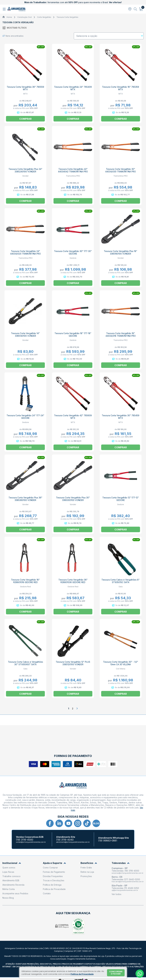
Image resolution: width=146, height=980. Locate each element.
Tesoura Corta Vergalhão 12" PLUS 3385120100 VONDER (73, 663)
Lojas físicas (8, 872)
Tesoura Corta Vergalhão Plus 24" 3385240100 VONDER (25, 170)
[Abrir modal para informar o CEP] (130, 9)
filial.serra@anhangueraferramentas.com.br (128, 882)
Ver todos (116, 894)
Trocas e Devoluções (54, 880)
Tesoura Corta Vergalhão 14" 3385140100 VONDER (25, 335)
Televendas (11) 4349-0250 (125, 888)
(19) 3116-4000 (25, 840)
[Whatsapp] (140, 974)
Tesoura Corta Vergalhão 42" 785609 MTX (73, 417)
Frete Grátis (86, 868)
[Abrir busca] (135, 9)
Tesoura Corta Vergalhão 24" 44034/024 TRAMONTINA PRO (25, 252)
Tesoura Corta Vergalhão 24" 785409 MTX (73, 88)
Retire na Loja (87, 872)
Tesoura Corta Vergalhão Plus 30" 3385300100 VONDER (73, 499)
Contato (47, 893)
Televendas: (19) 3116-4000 (125, 871)
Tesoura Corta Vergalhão (67, 17)
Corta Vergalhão (44, 17)
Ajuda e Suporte (54, 863)
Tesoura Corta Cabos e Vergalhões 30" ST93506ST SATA (25, 663)
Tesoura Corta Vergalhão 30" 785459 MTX (121, 417)
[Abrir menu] (5, 9)
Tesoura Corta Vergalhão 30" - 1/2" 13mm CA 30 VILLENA (121, 663)
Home (9, 17)
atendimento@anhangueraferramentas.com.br (73, 842)
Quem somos (9, 868)
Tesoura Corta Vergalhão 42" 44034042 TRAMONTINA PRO (73, 170)
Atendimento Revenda (13, 885)
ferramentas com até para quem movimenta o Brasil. (73, 2)
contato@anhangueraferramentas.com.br (31, 842)
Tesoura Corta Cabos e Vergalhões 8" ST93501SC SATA (121, 581)
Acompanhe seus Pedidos (15, 893)
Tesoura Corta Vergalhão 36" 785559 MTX (25, 88)
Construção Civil (25, 17)
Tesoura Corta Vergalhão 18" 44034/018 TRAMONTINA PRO (121, 335)
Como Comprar (50, 868)
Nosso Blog (8, 898)
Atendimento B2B (11, 880)
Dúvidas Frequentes (53, 876)
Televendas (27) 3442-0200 (126, 879)
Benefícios (89, 863)
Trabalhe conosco (11, 876)
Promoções (86, 876)
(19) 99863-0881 (108, 841)
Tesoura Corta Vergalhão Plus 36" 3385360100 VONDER (25, 499)
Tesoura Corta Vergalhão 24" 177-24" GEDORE (25, 417)
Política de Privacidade (54, 889)
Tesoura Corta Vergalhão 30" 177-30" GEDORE (73, 252)
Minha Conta (9, 889)
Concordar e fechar (116, 973)
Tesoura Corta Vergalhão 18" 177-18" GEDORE (73, 335)
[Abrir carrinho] (141, 9)
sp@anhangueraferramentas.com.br (125, 890)
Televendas (121, 863)
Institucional (12, 863)
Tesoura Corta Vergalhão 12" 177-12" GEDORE (121, 499)
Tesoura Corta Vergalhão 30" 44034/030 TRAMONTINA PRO (121, 170)
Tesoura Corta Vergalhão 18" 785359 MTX (121, 88)
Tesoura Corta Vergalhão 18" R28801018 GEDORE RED (25, 581)
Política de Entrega (52, 885)
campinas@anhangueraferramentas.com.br (127, 873)
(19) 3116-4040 (65, 840)
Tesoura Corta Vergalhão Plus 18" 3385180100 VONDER (121, 252)
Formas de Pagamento (54, 872)
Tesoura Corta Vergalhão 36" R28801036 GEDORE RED (73, 581)
